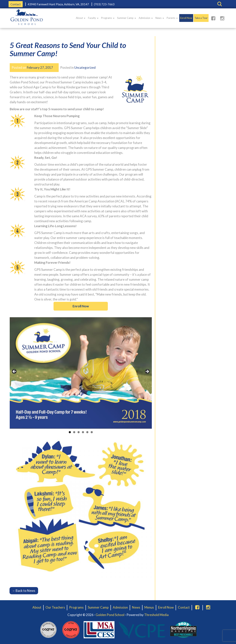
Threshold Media (156, 615)
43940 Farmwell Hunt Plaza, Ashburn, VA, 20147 (58, 4)
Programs (108, 18)
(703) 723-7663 (104, 4)
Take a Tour (201, 18)
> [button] (147, 372)
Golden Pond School (110, 615)
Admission (146, 18)
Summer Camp (127, 18)
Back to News (24, 591)
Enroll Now (186, 18)
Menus (149, 607)
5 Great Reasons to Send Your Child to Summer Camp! (68, 49)
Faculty (93, 18)
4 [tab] (83, 432)
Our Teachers (55, 607)
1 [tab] (70, 432)
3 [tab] (79, 432)
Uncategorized (85, 68)
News (160, 18)
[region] (81, 373)
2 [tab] (74, 432)
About (81, 18)
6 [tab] (92, 432)
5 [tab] (87, 432)
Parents (172, 18)
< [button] (14, 372)
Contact (16, 4)
